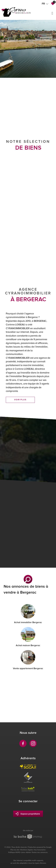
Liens (23, 852)
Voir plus (20, 400)
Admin (28, 852)
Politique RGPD (14, 852)
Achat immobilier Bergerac (28, 622)
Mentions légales (27, 850)
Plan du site (15, 850)
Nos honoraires (40, 850)
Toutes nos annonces (40, 852)
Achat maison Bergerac (28, 645)
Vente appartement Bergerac (28, 668)
